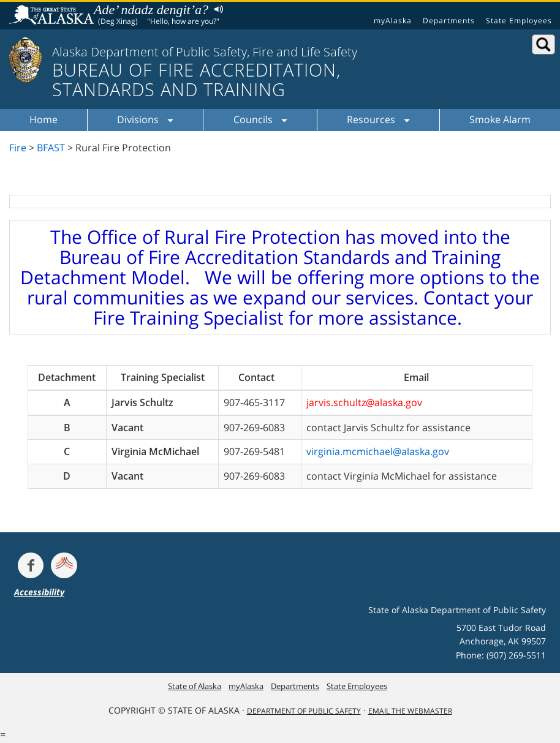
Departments (449, 21)
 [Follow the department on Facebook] (31, 565)
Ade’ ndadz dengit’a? (151, 9)
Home (44, 119)
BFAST (51, 148)
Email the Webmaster (410, 711)
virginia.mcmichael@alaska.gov (378, 451)
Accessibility (39, 592)
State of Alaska (53, 16)
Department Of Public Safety (304, 711)
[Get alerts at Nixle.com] (64, 565)
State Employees (519, 21)
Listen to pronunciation (216, 9)
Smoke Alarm (500, 119)
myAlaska (393, 21)
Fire (18, 148)
